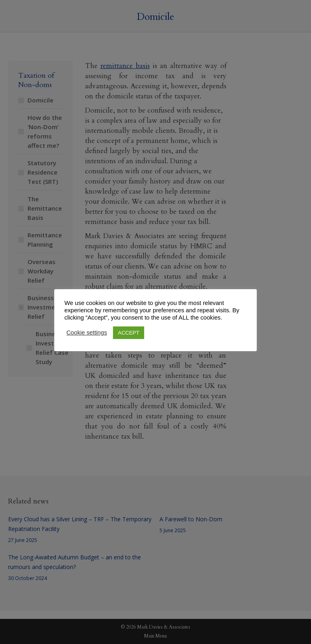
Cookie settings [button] (87, 333)
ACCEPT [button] (129, 333)
